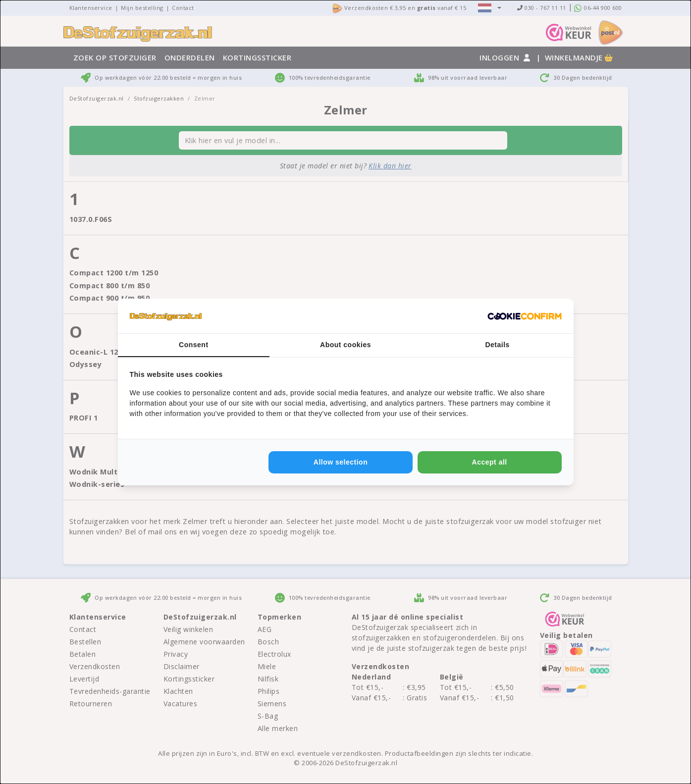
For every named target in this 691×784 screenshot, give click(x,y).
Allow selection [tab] (341, 462)
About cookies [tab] (345, 345)
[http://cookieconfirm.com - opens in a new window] (525, 316)
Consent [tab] (194, 345)
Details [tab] (497, 345)
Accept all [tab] (490, 462)
